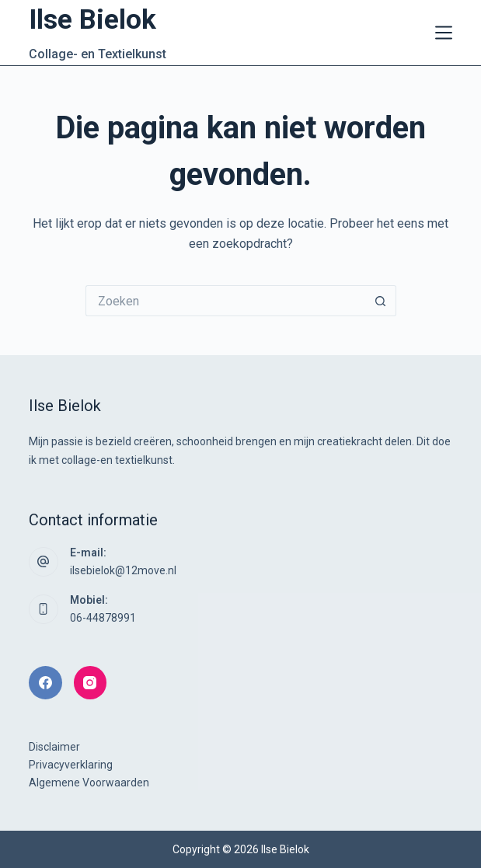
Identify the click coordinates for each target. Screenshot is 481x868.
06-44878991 (103, 618)
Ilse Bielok (92, 20)
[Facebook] (45, 683)
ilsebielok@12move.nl (123, 570)
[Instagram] (91, 683)
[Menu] (444, 33)
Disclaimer (54, 747)
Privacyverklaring (71, 765)
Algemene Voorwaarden (89, 783)
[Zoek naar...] (225, 301)
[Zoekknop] (381, 301)
